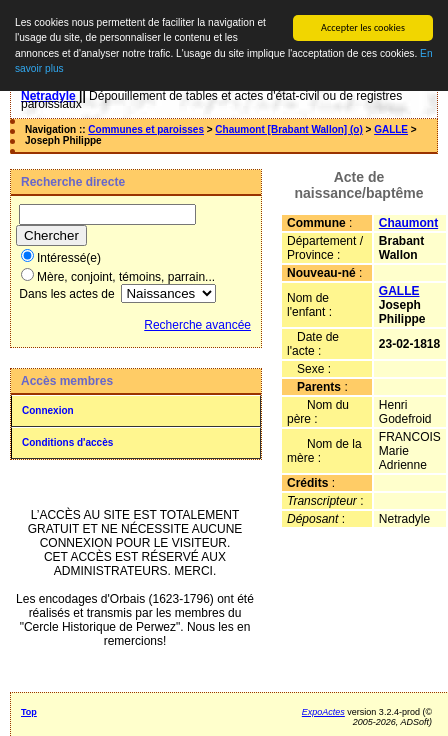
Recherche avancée (197, 325)
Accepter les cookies (363, 27)
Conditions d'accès (67, 442)
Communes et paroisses (146, 129)
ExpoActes (323, 712)
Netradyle (48, 96)
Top (29, 712)
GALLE (391, 129)
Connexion (48, 410)
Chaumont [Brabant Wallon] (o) (288, 129)
